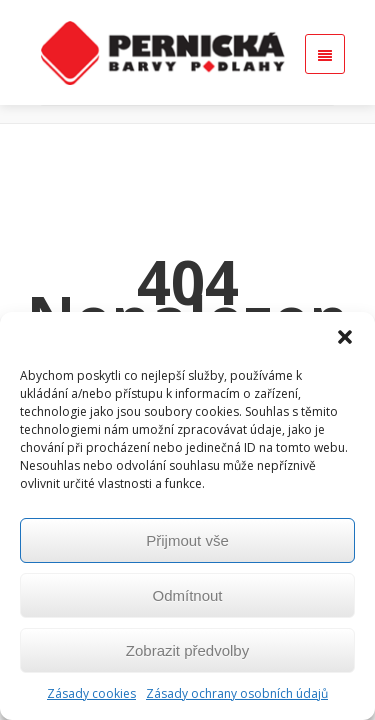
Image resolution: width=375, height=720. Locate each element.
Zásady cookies (91, 693)
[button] (345, 337)
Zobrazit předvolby (187, 650)
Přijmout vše (187, 540)
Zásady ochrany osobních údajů (237, 693)
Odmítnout (187, 595)
